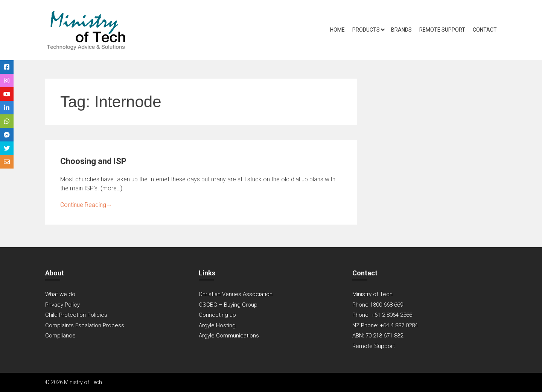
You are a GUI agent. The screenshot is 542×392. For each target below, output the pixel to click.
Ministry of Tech (372, 294)
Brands (401, 30)
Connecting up (217, 315)
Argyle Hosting (217, 325)
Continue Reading (86, 205)
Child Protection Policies (76, 315)
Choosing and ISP (93, 161)
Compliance (60, 336)
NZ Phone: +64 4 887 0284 (385, 325)
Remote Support (442, 30)
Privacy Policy (62, 305)
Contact (485, 30)
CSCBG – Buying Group (228, 305)
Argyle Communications (229, 336)
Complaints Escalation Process (85, 325)
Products (366, 30)
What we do (60, 294)
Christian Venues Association (236, 294)
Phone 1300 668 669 (378, 305)
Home (337, 30)
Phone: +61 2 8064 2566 (382, 315)
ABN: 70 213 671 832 (378, 336)
